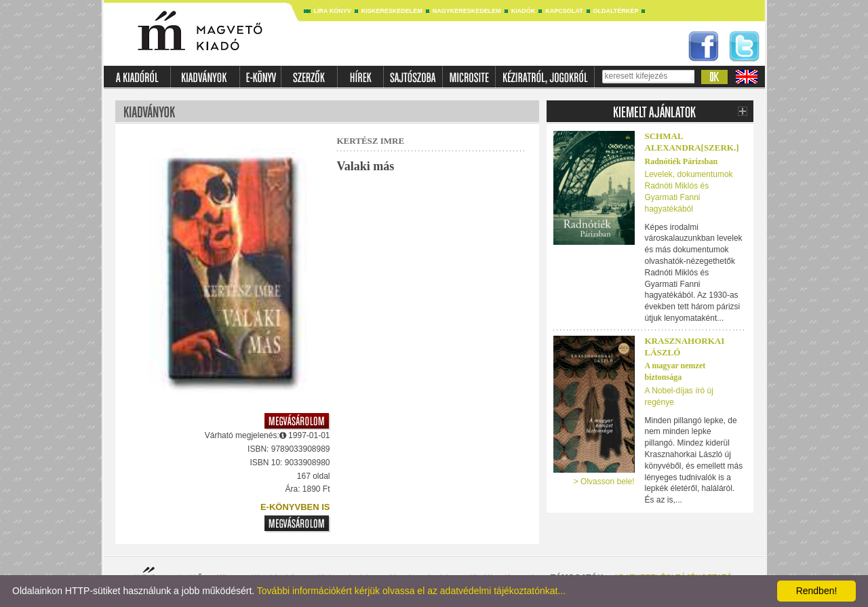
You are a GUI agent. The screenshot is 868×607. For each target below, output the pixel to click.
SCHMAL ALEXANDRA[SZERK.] (692, 142)
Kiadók (524, 11)
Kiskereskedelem (392, 11)
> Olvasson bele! (604, 482)
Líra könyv (333, 11)
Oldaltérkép (616, 11)
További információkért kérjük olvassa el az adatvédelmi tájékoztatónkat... (411, 591)
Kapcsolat (564, 11)
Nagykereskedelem (467, 11)
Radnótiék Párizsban (682, 161)
